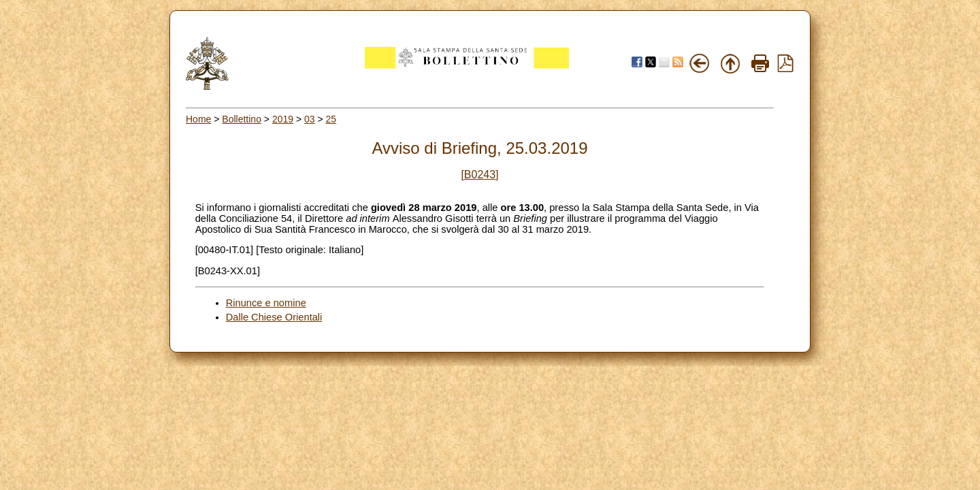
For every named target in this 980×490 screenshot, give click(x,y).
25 (331, 119)
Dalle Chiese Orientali (274, 317)
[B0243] (479, 175)
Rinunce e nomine (266, 303)
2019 (283, 119)
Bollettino (242, 119)
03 (310, 119)
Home (198, 119)
